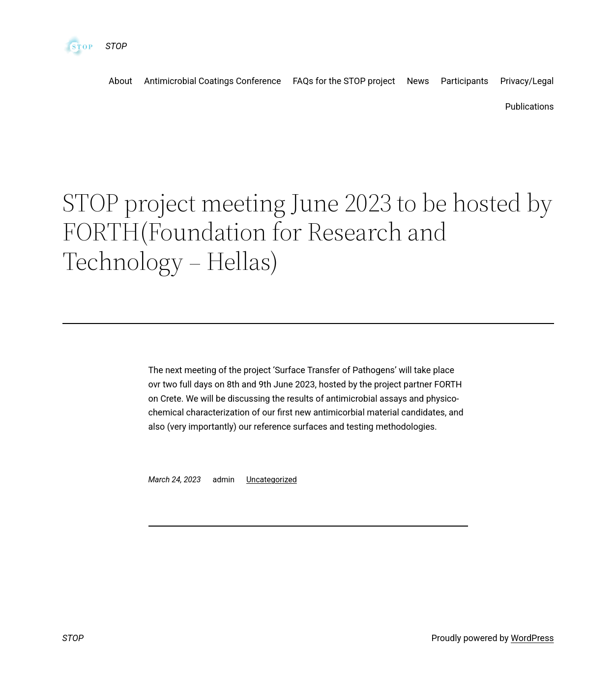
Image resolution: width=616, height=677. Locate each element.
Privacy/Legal (527, 81)
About (120, 81)
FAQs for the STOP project (344, 81)
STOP (117, 46)
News (418, 81)
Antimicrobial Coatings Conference (213, 81)
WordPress (532, 638)
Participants (465, 81)
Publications (529, 106)
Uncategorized (272, 480)
